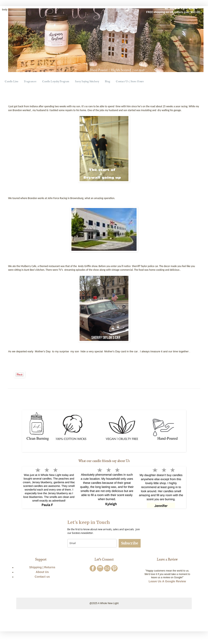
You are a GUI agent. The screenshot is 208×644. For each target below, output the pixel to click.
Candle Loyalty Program (56, 82)
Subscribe (130, 543)
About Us (42, 572)
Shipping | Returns (42, 567)
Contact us (42, 577)
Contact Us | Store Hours (130, 82)
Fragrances (30, 82)
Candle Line (11, 82)
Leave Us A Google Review (167, 581)
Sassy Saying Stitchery (87, 82)
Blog (107, 82)
